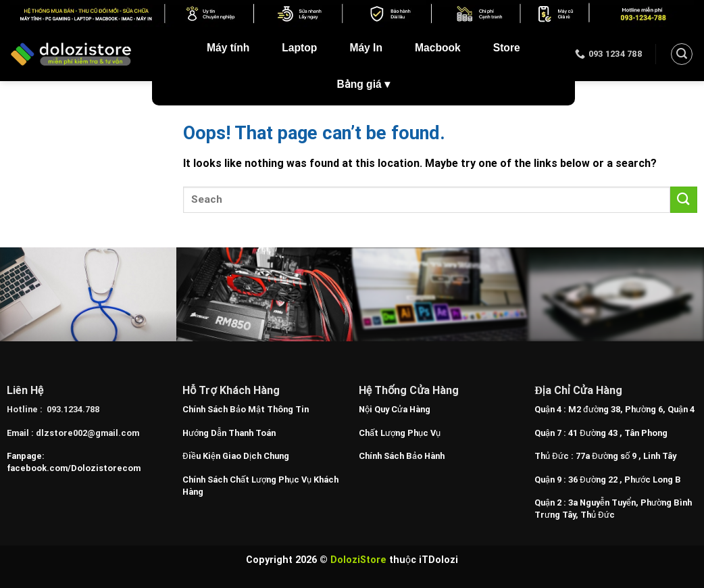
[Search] (682, 54)
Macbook (438, 48)
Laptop (299, 48)
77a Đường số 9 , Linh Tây (626, 456)
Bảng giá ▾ (363, 84)
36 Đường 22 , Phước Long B (625, 480)
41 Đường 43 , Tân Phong (618, 433)
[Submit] (684, 200)
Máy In (366, 48)
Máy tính (228, 48)
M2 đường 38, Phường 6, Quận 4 (631, 409)
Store (507, 48)
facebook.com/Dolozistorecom (74, 468)
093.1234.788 (73, 409)
